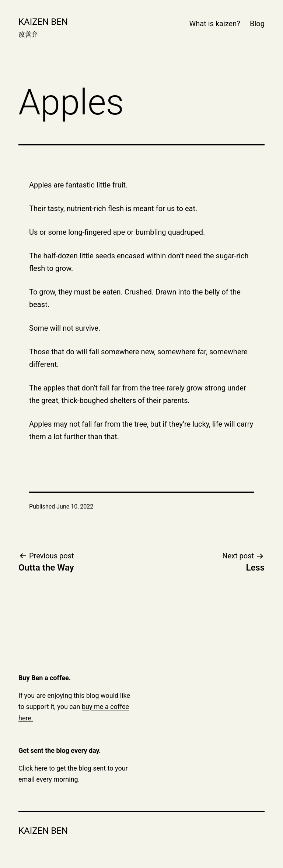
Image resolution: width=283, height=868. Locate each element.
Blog (257, 24)
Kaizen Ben (43, 22)
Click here (34, 768)
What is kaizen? (215, 24)
